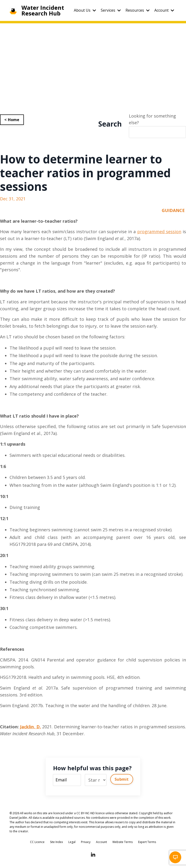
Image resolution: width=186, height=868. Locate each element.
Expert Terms (147, 842)
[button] (175, 857)
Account (164, 10)
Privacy (86, 842)
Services (111, 10)
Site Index (56, 842)
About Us (85, 10)
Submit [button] (122, 779)
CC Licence (37, 842)
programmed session (159, 232)
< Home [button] (12, 120)
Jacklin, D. (30, 727)
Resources (138, 10)
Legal (72, 842)
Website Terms (123, 842)
